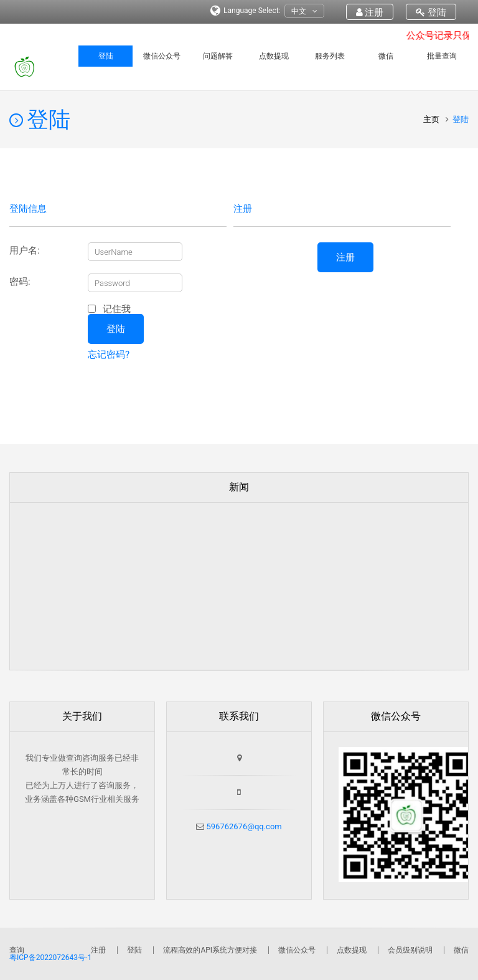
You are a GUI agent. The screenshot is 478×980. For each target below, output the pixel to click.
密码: (20, 282)
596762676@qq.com (243, 826)
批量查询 (442, 56)
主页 (432, 119)
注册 (370, 12)
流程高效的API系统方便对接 (210, 950)
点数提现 (274, 56)
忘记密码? (109, 354)
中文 (304, 12)
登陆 (431, 12)
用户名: (25, 251)
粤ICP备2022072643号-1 (50, 958)
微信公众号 (162, 56)
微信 (386, 56)
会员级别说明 (410, 950)
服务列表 (330, 56)
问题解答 (218, 56)
